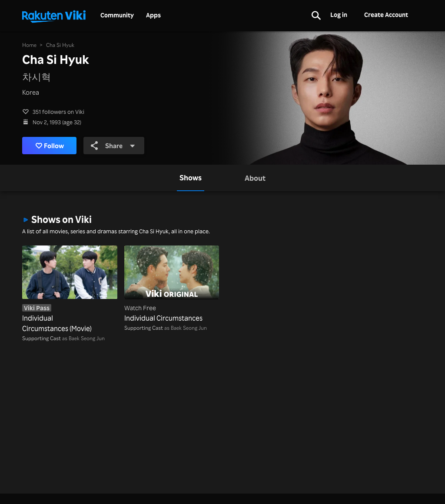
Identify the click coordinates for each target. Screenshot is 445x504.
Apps (153, 15)
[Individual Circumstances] (172, 284)
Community (117, 15)
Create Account (386, 15)
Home (29, 45)
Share (113, 146)
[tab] (191, 178)
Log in (339, 15)
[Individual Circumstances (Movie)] (70, 289)
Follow (50, 146)
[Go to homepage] (54, 16)
